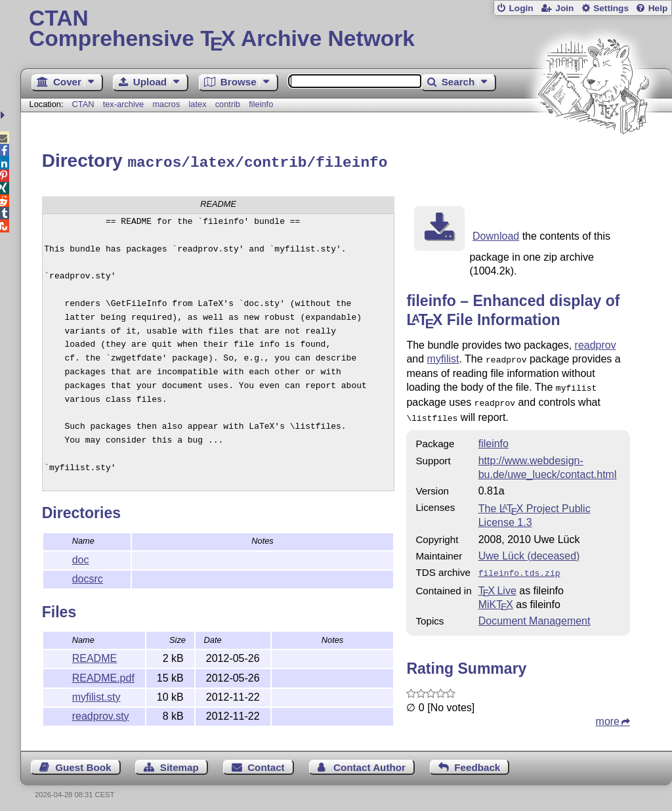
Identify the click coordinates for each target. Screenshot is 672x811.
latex (198, 104)
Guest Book (83, 763)
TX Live (497, 582)
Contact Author (369, 763)
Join (564, 8)
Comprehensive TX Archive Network (346, 30)
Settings (611, 8)
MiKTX (496, 596)
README (94, 656)
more (608, 713)
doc (81, 558)
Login (521, 8)
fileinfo (261, 104)
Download (496, 234)
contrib (228, 104)
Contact (266, 763)
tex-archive (124, 104)
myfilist (443, 357)
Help (658, 8)
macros (166, 104)
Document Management (535, 612)
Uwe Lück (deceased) (529, 549)
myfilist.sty (96, 695)
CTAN (83, 104)
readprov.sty (101, 714)
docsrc (88, 577)
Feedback (477, 763)
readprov (596, 343)
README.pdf (103, 676)
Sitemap (179, 763)
